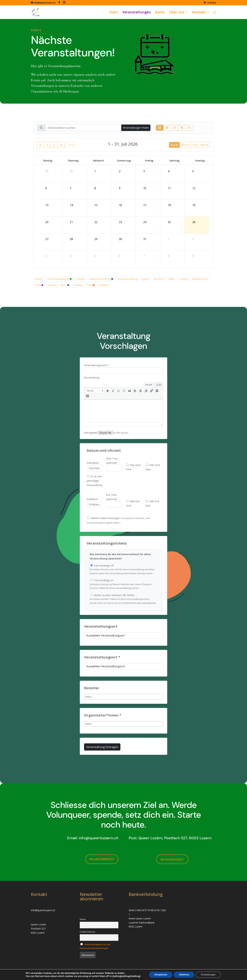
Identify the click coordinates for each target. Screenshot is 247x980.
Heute (71, 145)
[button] (95, 391)
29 (47, 171)
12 (194, 188)
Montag (48, 160)
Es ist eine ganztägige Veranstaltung (94, 481)
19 (194, 205)
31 (145, 239)
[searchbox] (124, 697)
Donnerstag (124, 160)
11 (169, 188)
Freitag (149, 160)
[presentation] (95, 391)
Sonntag (200, 160)
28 (71, 239)
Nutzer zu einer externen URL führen (123, 599)
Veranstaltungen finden (136, 128)
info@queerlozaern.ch (99, 838)
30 (71, 171)
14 (71, 205)
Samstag (174, 160)
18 (169, 205)
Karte (160, 13)
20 (47, 222)
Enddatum (92, 499)
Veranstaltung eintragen (102, 747)
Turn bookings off (123, 570)
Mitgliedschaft (172, 859)
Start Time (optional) (112, 461)
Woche (185, 145)
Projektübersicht (102, 859)
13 (47, 205)
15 (96, 205)
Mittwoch (98, 160)
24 (145, 222)
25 (169, 222)
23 (120, 222)
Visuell (149, 385)
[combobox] (123, 697)
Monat (174, 145)
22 (96, 222)
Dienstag (73, 160)
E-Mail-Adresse (87, 932)
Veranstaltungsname (96, 365)
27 (47, 239)
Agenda (204, 145)
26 (194, 222)
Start (114, 13)
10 (145, 188)
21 (71, 222)
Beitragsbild (91, 433)
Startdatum (93, 463)
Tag (195, 145)
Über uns (177, 13)
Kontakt (199, 13)
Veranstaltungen (137, 13)
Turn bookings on (123, 584)
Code (159, 385)
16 (120, 205)
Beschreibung (92, 377)
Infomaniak (56, 975)
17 (145, 205)
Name (83, 919)
